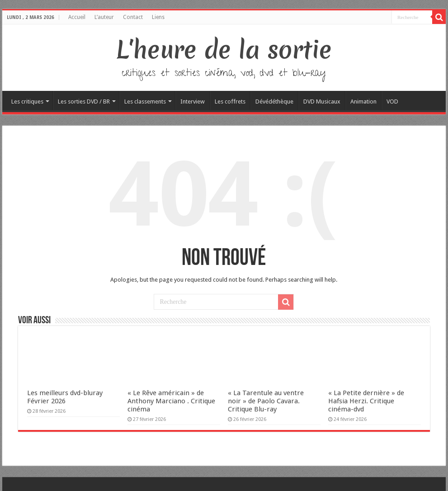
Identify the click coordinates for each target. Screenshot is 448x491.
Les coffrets (230, 102)
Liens (158, 17)
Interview (193, 102)
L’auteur (104, 17)
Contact (133, 17)
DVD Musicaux (322, 102)
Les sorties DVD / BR (84, 102)
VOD (392, 102)
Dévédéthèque (274, 102)
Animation (363, 102)
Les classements (145, 102)
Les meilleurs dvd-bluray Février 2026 (65, 397)
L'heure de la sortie (224, 50)
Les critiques (27, 102)
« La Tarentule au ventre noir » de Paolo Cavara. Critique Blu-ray (266, 401)
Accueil (77, 17)
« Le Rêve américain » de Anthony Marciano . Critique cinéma (171, 401)
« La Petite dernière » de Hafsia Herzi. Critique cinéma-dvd (366, 401)
